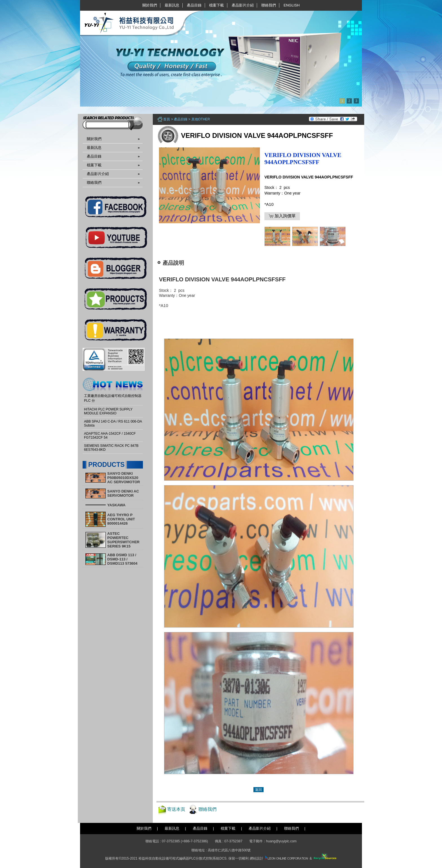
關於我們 (150, 5)
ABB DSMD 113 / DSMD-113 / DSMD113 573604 (122, 559)
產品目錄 (194, 5)
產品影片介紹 (243, 5)
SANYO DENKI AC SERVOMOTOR (123, 493)
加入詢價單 (282, 216)
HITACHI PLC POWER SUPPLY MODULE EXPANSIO (108, 411)
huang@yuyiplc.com (281, 841)
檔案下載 (216, 5)
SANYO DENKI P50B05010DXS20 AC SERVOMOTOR (124, 478)
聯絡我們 (269, 5)
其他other (201, 119)
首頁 (167, 119)
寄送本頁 (176, 809)
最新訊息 (172, 5)
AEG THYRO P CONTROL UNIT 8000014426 (121, 519)
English (292, 5)
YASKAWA (117, 505)
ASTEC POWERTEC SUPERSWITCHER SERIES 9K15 (123, 540)
